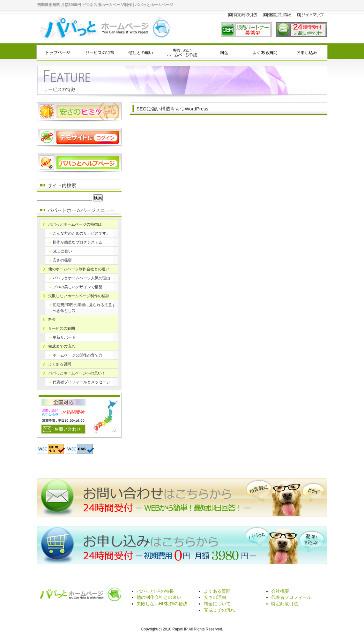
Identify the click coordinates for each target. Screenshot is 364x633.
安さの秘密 (62, 260)
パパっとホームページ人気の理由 (81, 278)
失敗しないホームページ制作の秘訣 (79, 296)
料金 (52, 320)
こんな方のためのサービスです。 (81, 233)
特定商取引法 (285, 604)
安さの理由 (215, 597)
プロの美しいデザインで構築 (78, 287)
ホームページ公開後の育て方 (78, 355)
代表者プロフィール (291, 597)
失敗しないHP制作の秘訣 (162, 604)
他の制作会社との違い (159, 597)
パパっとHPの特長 (155, 591)
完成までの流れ (62, 346)
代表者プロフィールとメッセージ (81, 382)
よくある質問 (60, 364)
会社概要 (280, 591)
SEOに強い (62, 251)
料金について (217, 604)
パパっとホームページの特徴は (75, 224)
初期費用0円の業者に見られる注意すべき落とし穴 (84, 308)
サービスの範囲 (62, 328)
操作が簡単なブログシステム (78, 242)
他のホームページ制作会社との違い (79, 269)
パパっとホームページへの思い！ (77, 373)
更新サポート (64, 337)
